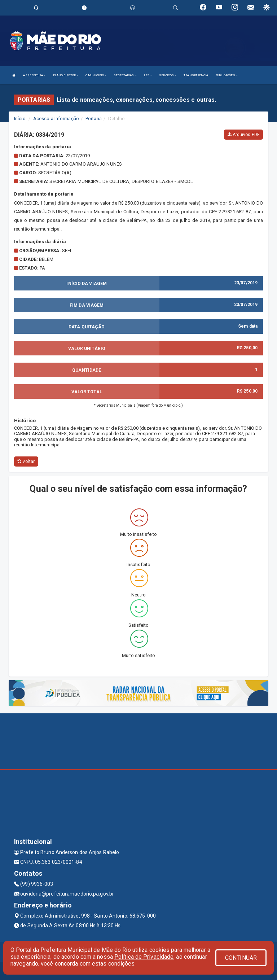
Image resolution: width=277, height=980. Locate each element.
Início (20, 119)
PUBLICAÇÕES (227, 75)
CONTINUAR (241, 958)
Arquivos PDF (243, 135)
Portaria (94, 119)
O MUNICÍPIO (96, 75)
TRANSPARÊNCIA (196, 75)
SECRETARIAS (125, 75)
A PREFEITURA (34, 75)
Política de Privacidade (144, 957)
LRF (148, 75)
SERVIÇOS (168, 75)
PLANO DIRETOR (66, 75)
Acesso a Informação (56, 119)
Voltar (26, 461)
